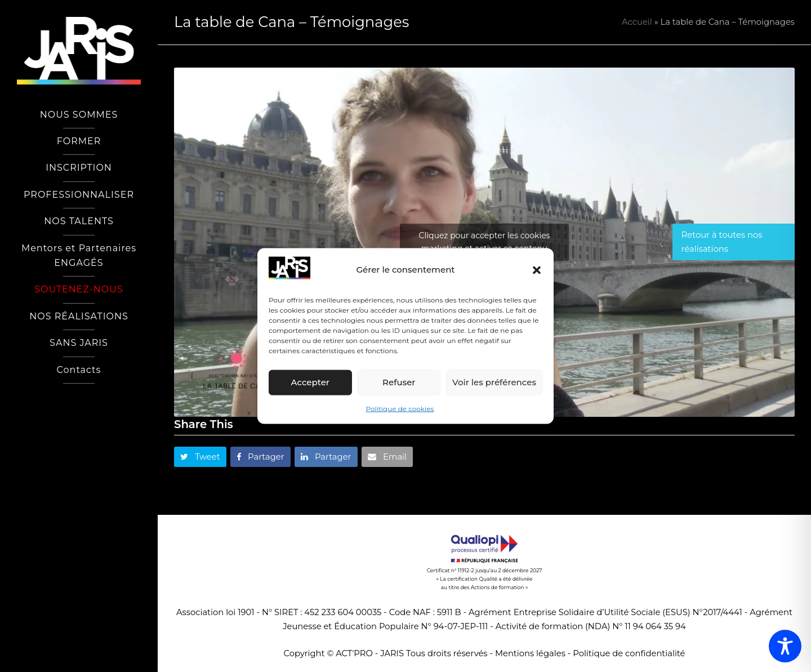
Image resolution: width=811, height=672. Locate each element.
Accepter (310, 382)
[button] (537, 270)
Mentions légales (530, 653)
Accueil (637, 22)
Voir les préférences (494, 382)
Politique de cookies (400, 409)
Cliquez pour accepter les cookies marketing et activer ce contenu (485, 242)
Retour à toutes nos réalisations (722, 242)
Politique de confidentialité (629, 653)
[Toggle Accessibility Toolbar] (785, 646)
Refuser (399, 382)
